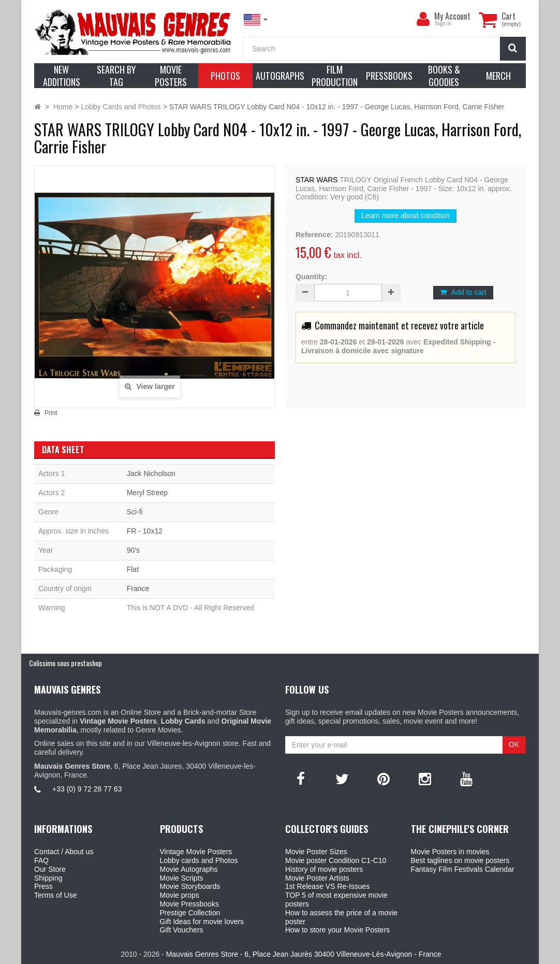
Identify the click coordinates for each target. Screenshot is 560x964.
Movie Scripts (182, 878)
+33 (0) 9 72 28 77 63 (87, 789)
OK (514, 744)
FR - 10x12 (145, 531)
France (138, 588)
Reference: (314, 235)
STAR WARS (317, 180)
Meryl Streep (147, 493)
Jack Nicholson (151, 473)
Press (43, 886)
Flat (133, 569)
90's (133, 550)
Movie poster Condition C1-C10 (336, 860)
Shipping (48, 878)
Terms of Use (55, 895)
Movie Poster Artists (317, 878)
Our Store (50, 869)
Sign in (443, 23)
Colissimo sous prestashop (65, 663)
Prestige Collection (190, 913)
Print (51, 413)
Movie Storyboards (190, 886)
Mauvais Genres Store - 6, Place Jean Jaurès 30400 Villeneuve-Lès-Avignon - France (304, 954)
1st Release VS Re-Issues (327, 886)
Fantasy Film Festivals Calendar (463, 869)
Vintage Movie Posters (196, 852)
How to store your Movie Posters (337, 930)
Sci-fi (135, 512)
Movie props (180, 895)
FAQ (41, 860)
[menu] (423, 19)
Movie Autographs (189, 869)
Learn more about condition (405, 215)
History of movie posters (324, 869)
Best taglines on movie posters (460, 860)
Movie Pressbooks (189, 904)
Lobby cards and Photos (199, 860)
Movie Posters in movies (450, 852)
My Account (452, 16)
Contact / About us (64, 852)
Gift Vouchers (182, 930)
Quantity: (311, 277)
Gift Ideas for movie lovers (202, 922)
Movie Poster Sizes (316, 852)
